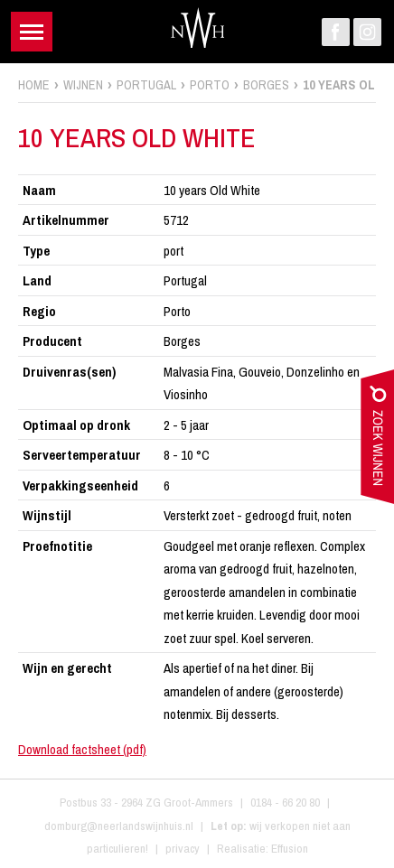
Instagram (367, 32)
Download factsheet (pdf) (82, 749)
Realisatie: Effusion (263, 848)
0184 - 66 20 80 (285, 802)
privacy (183, 848)
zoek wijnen (377, 441)
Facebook (336, 32)
